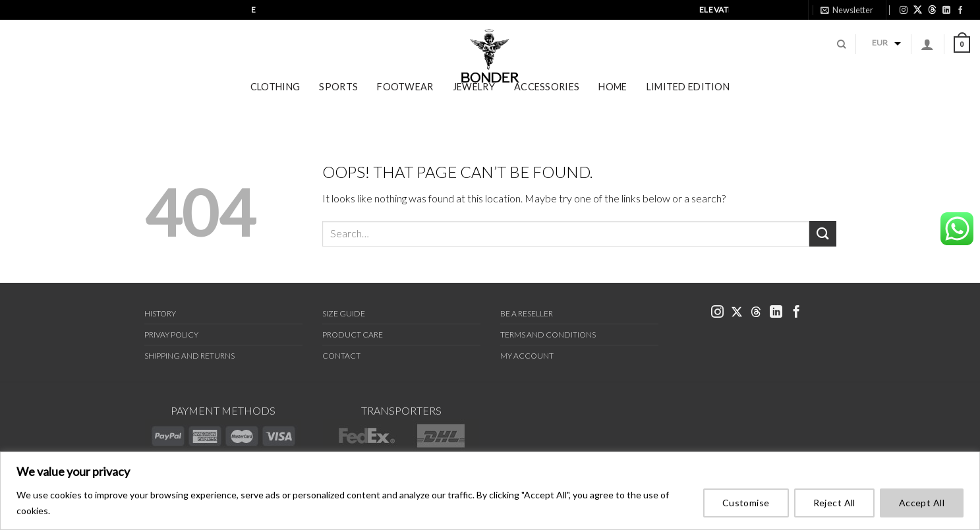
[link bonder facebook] (960, 10)
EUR (880, 51)
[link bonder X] (918, 10)
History (160, 313)
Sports (338, 104)
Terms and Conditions (548, 335)
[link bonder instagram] (904, 10)
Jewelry (474, 104)
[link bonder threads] (932, 10)
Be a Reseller (527, 313)
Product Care (353, 335)
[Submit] (822, 234)
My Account (527, 356)
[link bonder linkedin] (946, 10)
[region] (490, 491)
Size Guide (344, 313)
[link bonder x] (737, 313)
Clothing (275, 104)
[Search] (841, 53)
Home (613, 104)
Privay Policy (171, 335)
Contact (341, 356)
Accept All (922, 503)
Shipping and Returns (189, 356)
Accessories (547, 104)
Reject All (834, 503)
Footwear (405, 104)
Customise (746, 503)
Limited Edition (688, 104)
